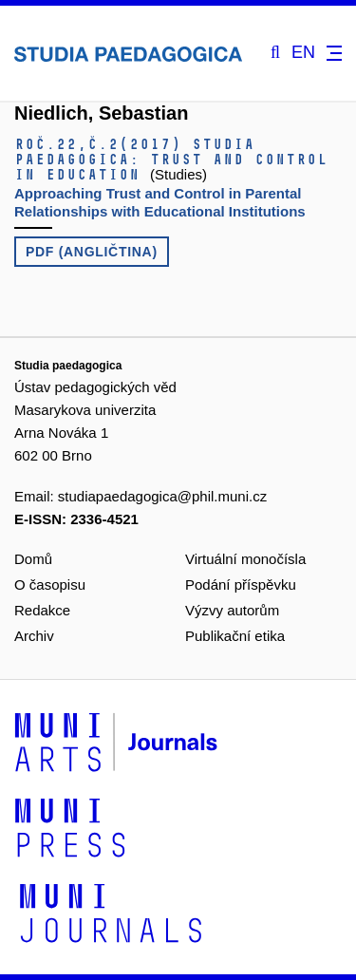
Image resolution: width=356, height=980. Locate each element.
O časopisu (50, 584)
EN (303, 53)
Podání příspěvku (241, 584)
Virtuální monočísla (245, 559)
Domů (33, 559)
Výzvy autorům (232, 610)
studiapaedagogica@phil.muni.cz (162, 496)
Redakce (42, 610)
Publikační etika (235, 636)
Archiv (34, 636)
